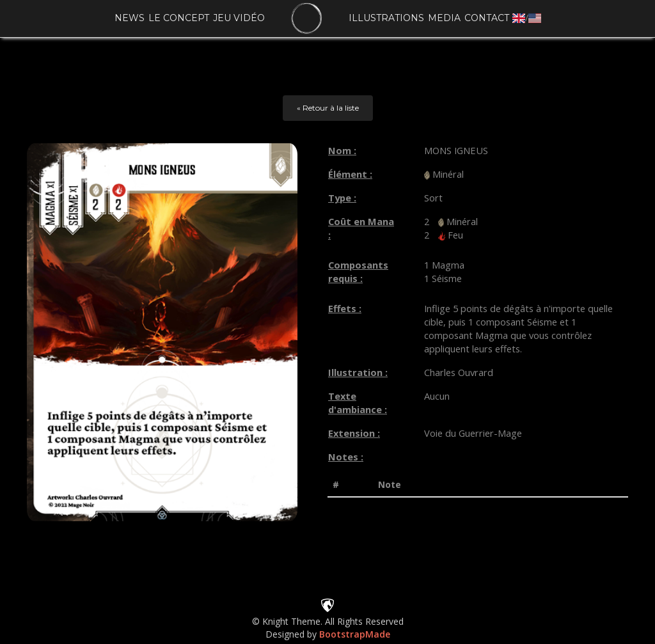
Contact (487, 18)
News (130, 18)
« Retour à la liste (328, 108)
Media (444, 18)
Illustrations (386, 18)
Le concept (179, 18)
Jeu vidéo (239, 18)
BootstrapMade (355, 634)
